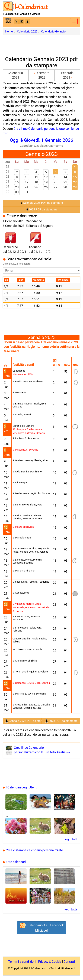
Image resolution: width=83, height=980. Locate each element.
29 (75, 187)
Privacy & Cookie (50, 962)
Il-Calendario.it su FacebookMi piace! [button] (41, 927)
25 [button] (36, 187)
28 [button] (65, 187)
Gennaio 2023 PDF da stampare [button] (41, 203)
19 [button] (46, 182)
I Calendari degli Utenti (22, 787)
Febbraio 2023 (67, 75)
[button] (16, 22)
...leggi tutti (70, 839)
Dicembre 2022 (41, 75)
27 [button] (56, 187)
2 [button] (17, 172)
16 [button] (17, 182)
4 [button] (36, 172)
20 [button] (56, 182)
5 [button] (46, 172)
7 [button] (65, 172)
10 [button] (27, 177)
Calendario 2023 (16, 75)
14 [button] (65, 177)
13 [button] (56, 177)
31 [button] (27, 192)
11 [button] (36, 177)
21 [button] (65, 182)
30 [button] (17, 192)
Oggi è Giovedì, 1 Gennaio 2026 (41, 143)
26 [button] (46, 187)
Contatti (69, 962)
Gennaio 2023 (42, 154)
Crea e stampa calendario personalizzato (34, 850)
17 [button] (27, 182)
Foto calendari (16, 862)
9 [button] (17, 177)
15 (75, 177)
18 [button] (36, 182)
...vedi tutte (70, 909)
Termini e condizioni (22, 962)
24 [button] (27, 187)
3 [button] (27, 172)
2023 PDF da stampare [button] (42, 209)
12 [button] (46, 177)
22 (75, 182)
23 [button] (17, 187)
